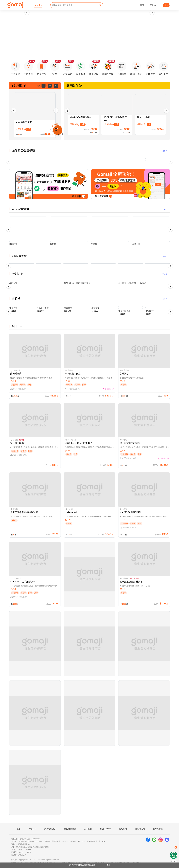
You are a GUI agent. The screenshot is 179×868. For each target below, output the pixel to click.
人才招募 (88, 829)
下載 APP (154, 5)
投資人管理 (158, 829)
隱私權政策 (140, 829)
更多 (165, 151)
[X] (108, 865)
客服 (142, 5)
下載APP (32, 829)
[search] (100, 5)
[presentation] (27, 12)
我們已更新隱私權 (82, 865)
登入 (166, 5)
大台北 (38, 5)
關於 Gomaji (105, 829)
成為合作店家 (50, 829)
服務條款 (123, 829)
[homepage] (16, 5)
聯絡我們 (23, 855)
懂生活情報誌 (70, 829)
